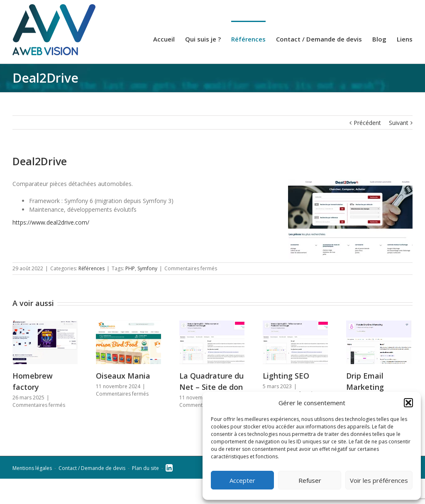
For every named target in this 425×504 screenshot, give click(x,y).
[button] (408, 403)
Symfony (147, 268)
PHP (130, 268)
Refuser (310, 480)
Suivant (399, 123)
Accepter (242, 480)
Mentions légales (32, 468)
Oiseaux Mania (123, 376)
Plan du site (145, 468)
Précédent (367, 123)
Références (92, 268)
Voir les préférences (379, 480)
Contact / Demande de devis (92, 468)
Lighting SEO (286, 376)
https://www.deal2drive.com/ (51, 222)
